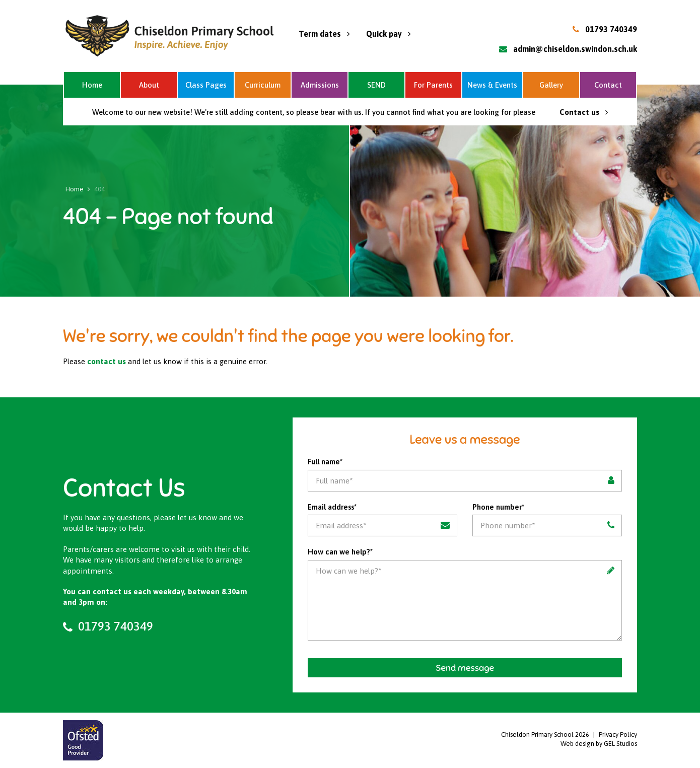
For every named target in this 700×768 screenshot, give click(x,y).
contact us (107, 361)
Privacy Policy (618, 735)
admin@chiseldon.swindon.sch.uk (575, 49)
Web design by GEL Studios (599, 744)
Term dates (324, 34)
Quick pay (389, 34)
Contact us (584, 112)
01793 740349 (611, 29)
